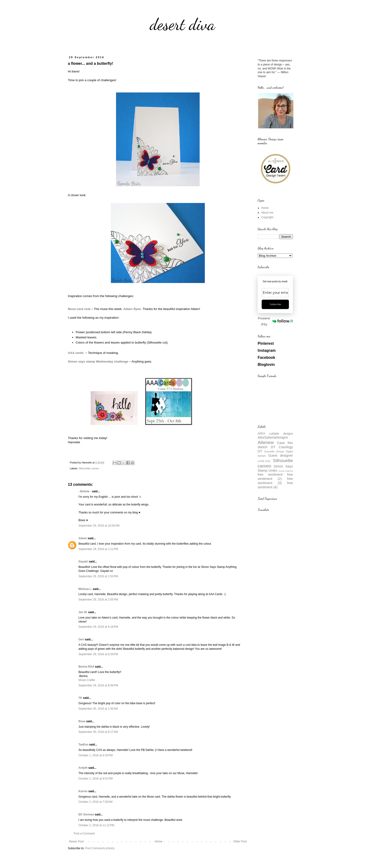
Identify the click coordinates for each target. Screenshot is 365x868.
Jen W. (83, 612)
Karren (83, 791)
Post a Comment (84, 834)
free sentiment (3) (275, 481)
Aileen (83, 538)
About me (267, 213)
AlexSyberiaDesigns (273, 437)
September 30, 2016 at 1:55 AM (98, 709)
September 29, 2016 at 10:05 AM (99, 526)
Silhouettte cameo (89, 468)
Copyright (267, 217)
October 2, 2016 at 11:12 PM (96, 825)
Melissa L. (85, 589)
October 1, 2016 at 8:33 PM (96, 755)
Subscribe (275, 304)
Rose (82, 721)
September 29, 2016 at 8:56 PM (98, 685)
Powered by (275, 321)
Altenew (266, 442)
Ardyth (83, 768)
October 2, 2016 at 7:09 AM (95, 802)
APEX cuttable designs (275, 434)
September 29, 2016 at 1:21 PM (98, 549)
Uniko (273, 470)
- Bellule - (85, 491)
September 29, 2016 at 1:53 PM (98, 576)
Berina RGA (86, 667)
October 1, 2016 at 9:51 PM (96, 779)
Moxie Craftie (87, 680)
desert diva (182, 24)
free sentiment (270, 474)
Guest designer (281, 455)
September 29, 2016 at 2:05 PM (98, 600)
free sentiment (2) (275, 477)
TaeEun (83, 745)
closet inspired (286, 471)
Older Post (240, 841)
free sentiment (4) (275, 485)
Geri (81, 639)
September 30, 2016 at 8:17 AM (98, 732)
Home (159, 841)
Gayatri (83, 562)
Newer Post (76, 841)
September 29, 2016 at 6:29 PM (98, 654)
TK (80, 698)
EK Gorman (86, 814)
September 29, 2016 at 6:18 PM (98, 627)
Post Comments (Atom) (100, 848)
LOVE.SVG (264, 461)
